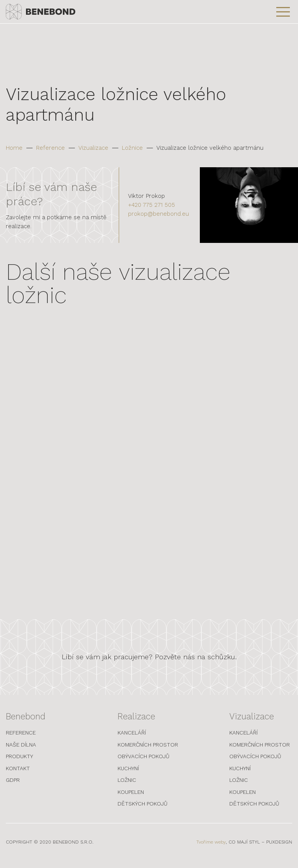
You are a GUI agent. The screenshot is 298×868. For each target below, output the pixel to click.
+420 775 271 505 (152, 205)
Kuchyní (128, 775)
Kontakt (18, 775)
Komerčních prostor (148, 751)
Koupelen (131, 799)
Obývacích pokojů (144, 763)
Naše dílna (21, 751)
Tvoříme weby (211, 849)
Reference (50, 148)
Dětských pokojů (143, 810)
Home (14, 148)
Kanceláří (132, 739)
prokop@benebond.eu (159, 214)
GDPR (13, 787)
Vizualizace (93, 148)
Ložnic (127, 787)
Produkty (19, 763)
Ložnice (132, 148)
